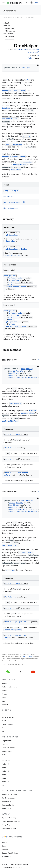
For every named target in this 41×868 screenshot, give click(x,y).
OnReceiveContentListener (14, 90)
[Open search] (27, 3)
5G (3, 731)
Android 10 (6, 782)
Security (5, 690)
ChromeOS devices (9, 748)
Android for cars (7, 751)
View (29, 80)
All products (6, 857)
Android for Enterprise (9, 687)
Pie (3, 785)
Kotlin (30, 58)
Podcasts (5, 705)
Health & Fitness (7, 721)
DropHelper (25, 68)
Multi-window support (13, 203)
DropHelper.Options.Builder (16, 249)
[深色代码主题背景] (38, 65)
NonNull (11, 278)
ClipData (27, 136)
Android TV (6, 755)
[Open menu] (3, 3)
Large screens (7, 741)
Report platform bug (9, 818)
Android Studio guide (9, 794)
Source (4, 694)
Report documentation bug (11, 821)
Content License (27, 656)
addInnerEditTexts (10, 119)
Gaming (5, 714)
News (4, 697)
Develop (20, 18)
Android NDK (6, 809)
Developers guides (8, 798)
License (12, 864)
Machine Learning (8, 717)
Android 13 (5, 771)
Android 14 (6, 768)
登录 (37, 3)
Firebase (5, 849)
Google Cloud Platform (10, 853)
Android (5, 683)
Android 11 (5, 778)
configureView (26, 162)
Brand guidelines (22, 864)
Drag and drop (10, 191)
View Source (33, 53)
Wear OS (5, 744)
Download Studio (8, 805)
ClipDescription (26, 552)
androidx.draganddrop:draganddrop (27, 50)
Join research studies (9, 828)
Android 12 (6, 775)
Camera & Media (8, 724)
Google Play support (9, 825)
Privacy (4, 728)
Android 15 (6, 764)
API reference (9, 11)
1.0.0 (38, 55)
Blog (3, 701)
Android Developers (8, 18)
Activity (19, 278)
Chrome (5, 846)
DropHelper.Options (12, 235)
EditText (6, 108)
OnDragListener (20, 165)
